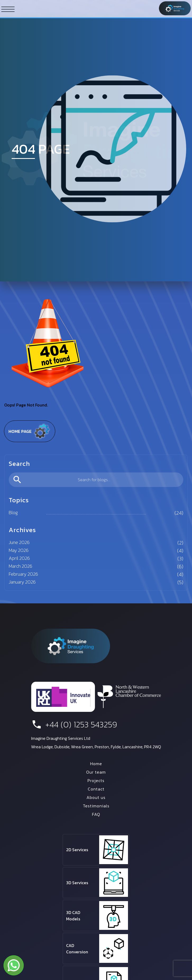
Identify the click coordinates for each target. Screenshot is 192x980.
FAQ (96, 814)
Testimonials (96, 806)
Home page (30, 431)
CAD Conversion (77, 949)
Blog (13, 512)
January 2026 (22, 582)
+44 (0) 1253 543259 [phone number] (74, 725)
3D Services (77, 883)
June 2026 (19, 542)
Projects (96, 780)
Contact (96, 789)
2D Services (77, 850)
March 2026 (20, 566)
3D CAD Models (73, 916)
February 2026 (23, 574)
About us (96, 797)
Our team (96, 772)
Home (96, 764)
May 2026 (19, 550)
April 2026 (19, 558)
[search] (96, 480)
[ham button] (8, 9)
